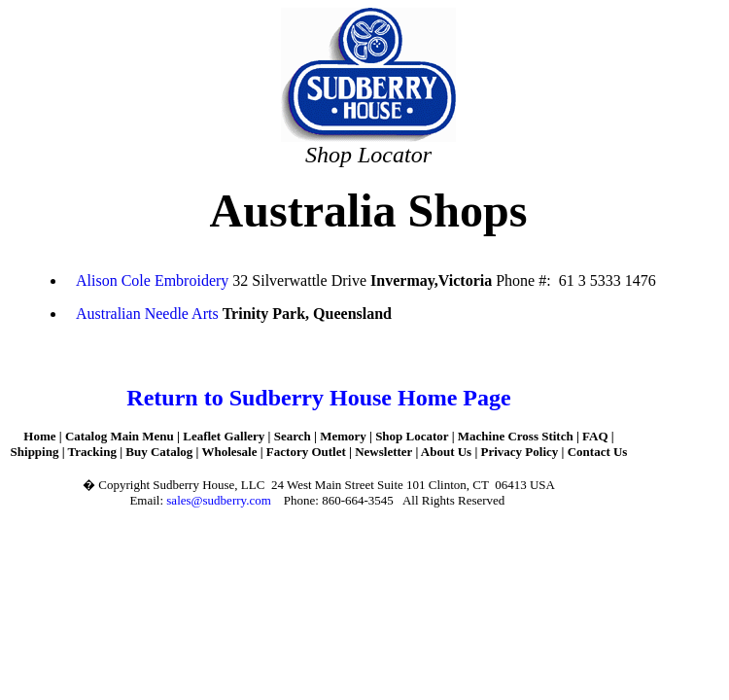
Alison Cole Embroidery (154, 280)
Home (39, 436)
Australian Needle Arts (149, 314)
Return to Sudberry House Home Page (318, 398)
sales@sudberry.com (219, 500)
